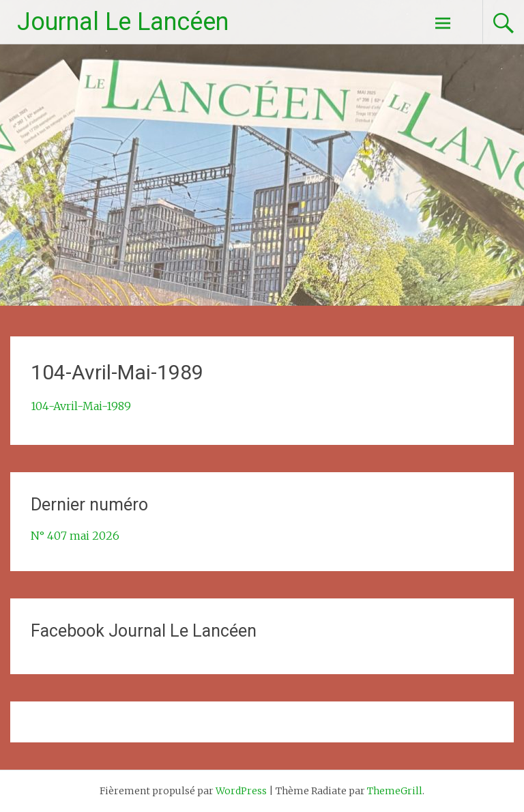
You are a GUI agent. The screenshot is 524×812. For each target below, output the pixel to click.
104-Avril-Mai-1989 (81, 406)
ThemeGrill (395, 791)
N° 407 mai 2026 (75, 536)
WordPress (241, 791)
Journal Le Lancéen (123, 22)
